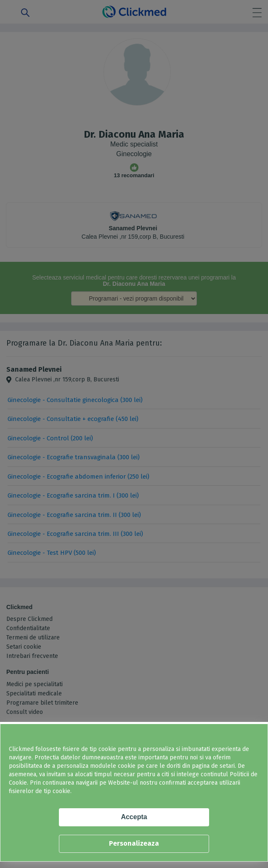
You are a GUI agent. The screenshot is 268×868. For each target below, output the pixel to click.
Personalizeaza (134, 843)
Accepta (134, 817)
